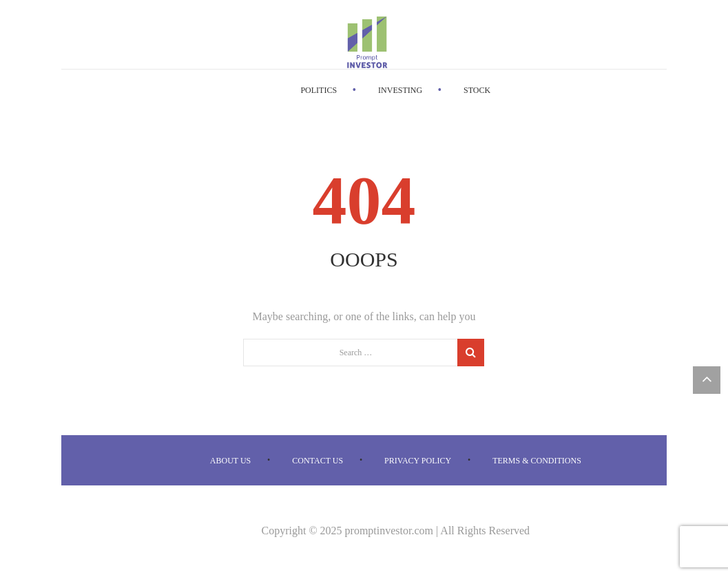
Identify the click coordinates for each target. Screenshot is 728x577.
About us (230, 461)
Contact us (318, 461)
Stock (477, 90)
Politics (319, 90)
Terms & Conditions (537, 461)
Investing (400, 90)
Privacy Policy (418, 461)
